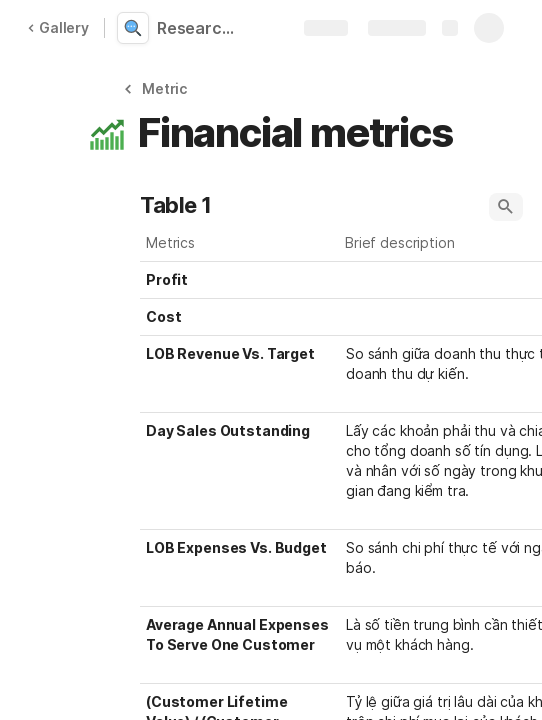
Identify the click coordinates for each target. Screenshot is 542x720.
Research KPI (202, 28)
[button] (158, 88)
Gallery (58, 27)
